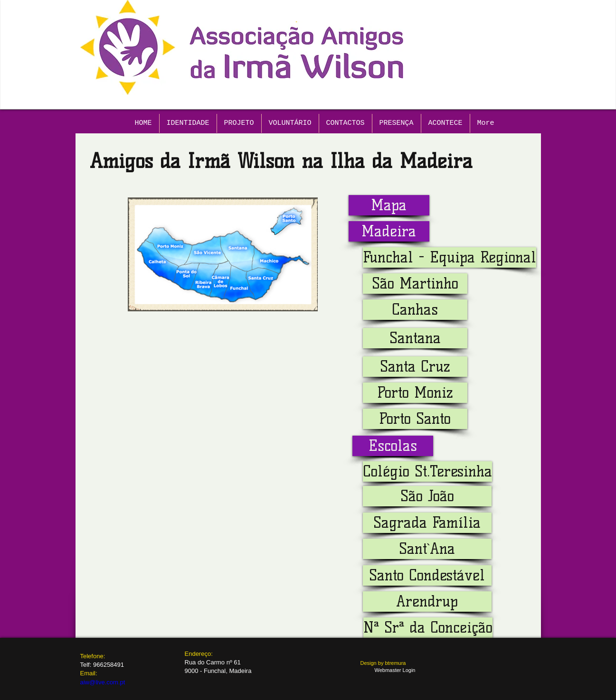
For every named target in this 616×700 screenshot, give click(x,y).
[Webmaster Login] (395, 670)
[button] (389, 231)
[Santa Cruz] (415, 367)
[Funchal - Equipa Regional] (450, 257)
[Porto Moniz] (415, 393)
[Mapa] (389, 205)
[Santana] (415, 338)
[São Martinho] (415, 284)
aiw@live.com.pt (103, 682)
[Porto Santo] (415, 419)
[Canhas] (415, 310)
